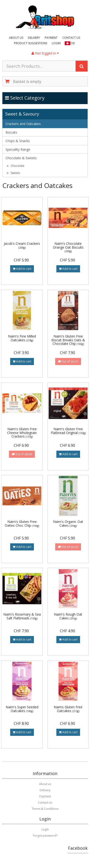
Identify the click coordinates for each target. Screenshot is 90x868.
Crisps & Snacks (18, 141)
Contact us (71, 38)
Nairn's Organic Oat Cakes (68, 523)
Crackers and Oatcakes (23, 124)
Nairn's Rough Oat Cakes (68, 616)
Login (56, 43)
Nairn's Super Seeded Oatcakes (22, 709)
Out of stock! (68, 361)
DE (73, 43)
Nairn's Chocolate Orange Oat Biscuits (68, 247)
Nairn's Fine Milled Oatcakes (22, 338)
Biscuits (11, 132)
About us (16, 38)
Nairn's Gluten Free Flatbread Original (68, 431)
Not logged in (45, 53)
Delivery (34, 38)
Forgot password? (45, 836)
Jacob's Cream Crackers (22, 245)
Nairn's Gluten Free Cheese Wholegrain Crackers (22, 433)
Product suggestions (31, 43)
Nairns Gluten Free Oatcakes (68, 709)
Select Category (25, 98)
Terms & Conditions (45, 809)
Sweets (13, 173)
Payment (51, 38)
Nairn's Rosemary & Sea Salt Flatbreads (22, 616)
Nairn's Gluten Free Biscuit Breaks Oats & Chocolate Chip (68, 340)
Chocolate (16, 166)
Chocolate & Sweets (21, 158)
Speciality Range (18, 149)
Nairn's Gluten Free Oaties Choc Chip (22, 523)
